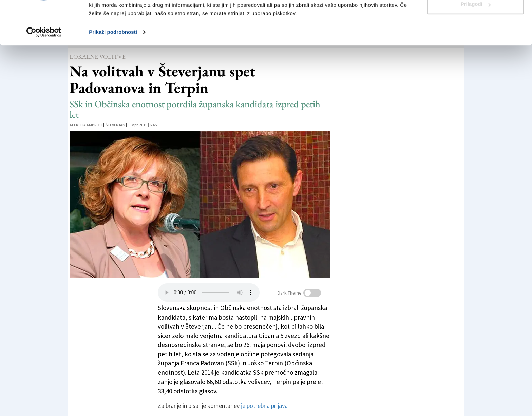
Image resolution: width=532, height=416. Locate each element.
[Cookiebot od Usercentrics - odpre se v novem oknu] (44, 68)
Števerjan (115, 125)
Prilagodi (476, 40)
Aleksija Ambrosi (86, 125)
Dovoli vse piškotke (475, 18)
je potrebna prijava (264, 406)
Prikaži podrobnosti (113, 68)
